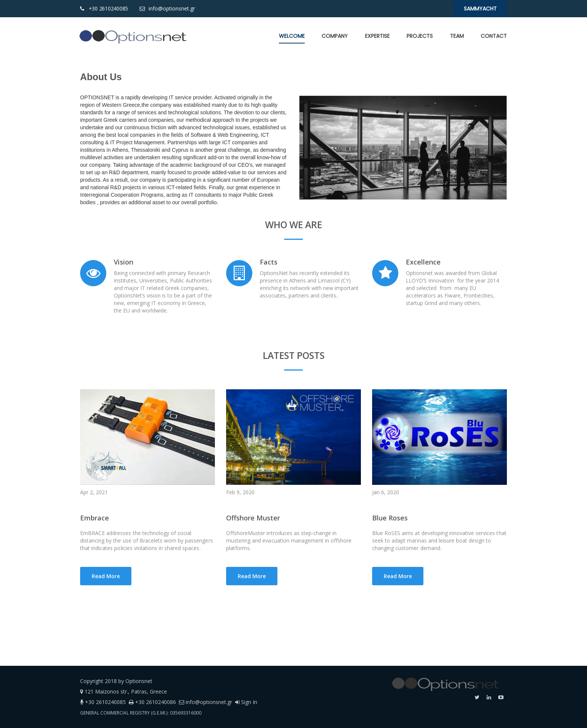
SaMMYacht (480, 9)
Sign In (246, 702)
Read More (106, 576)
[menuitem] (292, 36)
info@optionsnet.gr (171, 8)
